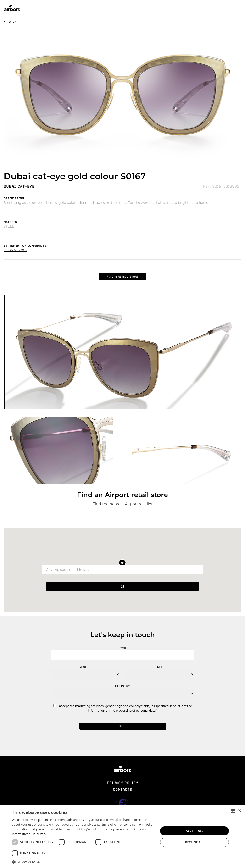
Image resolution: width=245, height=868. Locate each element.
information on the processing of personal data (122, 710)
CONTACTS (122, 790)
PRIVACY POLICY (122, 783)
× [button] (240, 811)
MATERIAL (11, 222)
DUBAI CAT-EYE (19, 186)
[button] (83, 862)
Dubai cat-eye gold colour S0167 (75, 176)
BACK (13, 22)
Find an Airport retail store (122, 495)
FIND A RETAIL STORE (123, 277)
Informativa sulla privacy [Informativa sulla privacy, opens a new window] (29, 834)
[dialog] (122, 837)
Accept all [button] (195, 831)
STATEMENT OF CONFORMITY (25, 246)
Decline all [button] (195, 842)
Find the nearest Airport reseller (123, 504)
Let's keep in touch (122, 635)
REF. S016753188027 (222, 186)
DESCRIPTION (14, 198)
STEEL (9, 226)
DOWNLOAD (15, 250)
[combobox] (233, 811)
